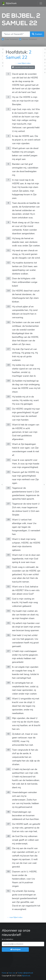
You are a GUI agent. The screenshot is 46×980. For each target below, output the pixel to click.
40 (8, 698)
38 (8, 667)
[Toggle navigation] (41, 3)
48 (8, 836)
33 (8, 599)
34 (8, 611)
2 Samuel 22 (19, 55)
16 (8, 322)
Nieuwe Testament (30, 39)
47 (8, 824)
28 (8, 520)
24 (8, 460)
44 (8, 769)
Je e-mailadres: (8, 939)
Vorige (3, 58)
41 (8, 718)
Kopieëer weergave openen (23, 67)
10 (8, 238)
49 (8, 848)
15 (8, 306)
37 (8, 651)
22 (8, 425)
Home (4, 973)
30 (8, 555)
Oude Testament (11, 39)
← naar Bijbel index (23, 63)
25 (8, 472)
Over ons (12, 973)
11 (8, 250)
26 (8, 488)
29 (8, 539)
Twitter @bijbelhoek (25, 973)
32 (8, 587)
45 (8, 792)
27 (8, 504)
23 (8, 444)
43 (8, 750)
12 (8, 263)
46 (8, 812)
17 (8, 349)
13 (8, 278)
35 (8, 623)
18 (8, 365)
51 (8, 891)
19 (8, 381)
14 (8, 291)
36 (8, 635)
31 (8, 567)
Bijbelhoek (9, 3)
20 (8, 397)
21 (8, 409)
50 (8, 871)
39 (8, 683)
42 (8, 734)
